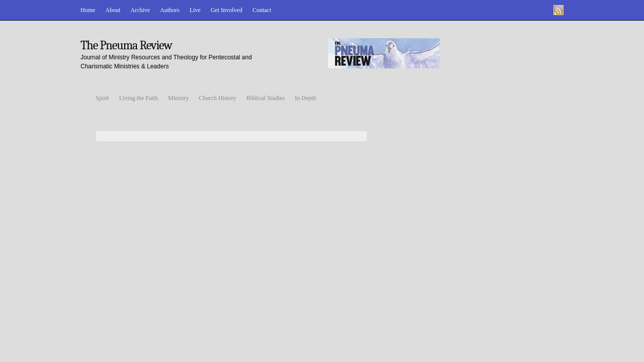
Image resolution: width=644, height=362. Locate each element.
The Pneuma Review (126, 45)
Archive (140, 10)
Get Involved (227, 10)
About (113, 10)
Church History (217, 98)
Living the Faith (139, 98)
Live (195, 10)
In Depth (305, 98)
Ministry (178, 98)
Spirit (102, 98)
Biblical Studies (266, 98)
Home (88, 10)
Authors (170, 10)
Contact (262, 10)
